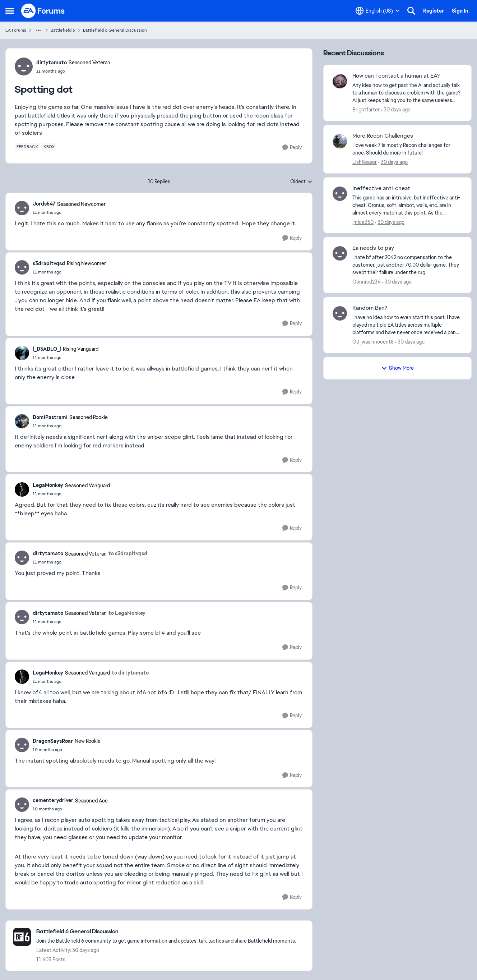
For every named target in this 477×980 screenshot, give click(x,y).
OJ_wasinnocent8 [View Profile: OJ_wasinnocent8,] (373, 342)
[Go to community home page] (43, 11)
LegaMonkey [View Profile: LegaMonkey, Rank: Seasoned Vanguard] (48, 485)
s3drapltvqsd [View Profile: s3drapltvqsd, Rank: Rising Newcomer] (49, 263)
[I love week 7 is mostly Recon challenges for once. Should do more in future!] (407, 149)
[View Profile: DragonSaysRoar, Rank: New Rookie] (22, 745)
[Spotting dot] (69, 212)
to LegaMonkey (127, 613)
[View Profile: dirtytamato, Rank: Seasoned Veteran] (24, 66)
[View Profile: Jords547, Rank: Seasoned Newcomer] (22, 208)
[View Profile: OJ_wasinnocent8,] (340, 313)
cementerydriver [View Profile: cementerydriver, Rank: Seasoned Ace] (53, 800)
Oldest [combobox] (301, 182)
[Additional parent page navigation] (38, 30)
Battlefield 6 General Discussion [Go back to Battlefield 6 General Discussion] (115, 30)
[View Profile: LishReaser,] (340, 141)
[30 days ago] (396, 110)
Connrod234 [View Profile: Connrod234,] (367, 282)
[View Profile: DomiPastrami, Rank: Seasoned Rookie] (22, 421)
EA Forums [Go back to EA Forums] (16, 30)
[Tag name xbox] (49, 147)
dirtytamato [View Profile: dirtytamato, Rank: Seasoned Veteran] (52, 63)
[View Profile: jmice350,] (340, 194)
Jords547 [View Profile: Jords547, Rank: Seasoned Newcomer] (44, 204)
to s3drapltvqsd (128, 553)
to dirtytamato (130, 673)
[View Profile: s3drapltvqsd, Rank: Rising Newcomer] (22, 267)
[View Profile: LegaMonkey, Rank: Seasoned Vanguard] (22, 489)
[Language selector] (378, 11)
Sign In (460, 11)
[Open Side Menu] (10, 11)
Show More (398, 368)
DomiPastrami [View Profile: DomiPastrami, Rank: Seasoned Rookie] (50, 417)
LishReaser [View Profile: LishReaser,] (365, 162)
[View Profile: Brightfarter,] (340, 81)
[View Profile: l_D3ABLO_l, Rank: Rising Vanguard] (22, 353)
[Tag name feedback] (27, 147)
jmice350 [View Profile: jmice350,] (363, 222)
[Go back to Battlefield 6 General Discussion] (166, 932)
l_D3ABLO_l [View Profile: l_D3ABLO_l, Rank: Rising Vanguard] (47, 349)
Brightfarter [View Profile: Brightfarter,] (366, 110)
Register (434, 11)
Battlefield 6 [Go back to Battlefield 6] (63, 30)
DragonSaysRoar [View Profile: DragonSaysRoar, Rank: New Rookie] (53, 741)
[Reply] (292, 148)
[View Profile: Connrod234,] (340, 253)
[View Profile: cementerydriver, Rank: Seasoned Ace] (22, 805)
